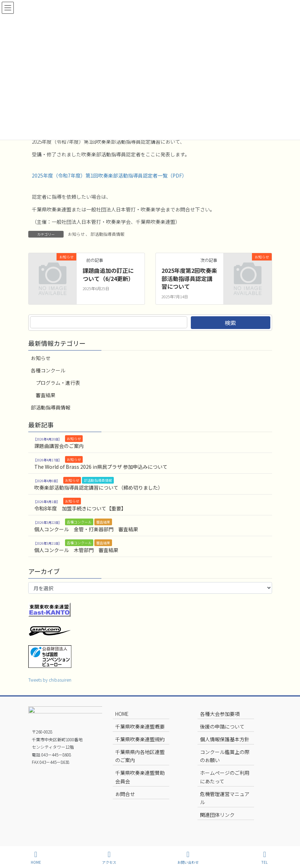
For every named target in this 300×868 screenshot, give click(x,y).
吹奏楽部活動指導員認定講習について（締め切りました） (99, 487)
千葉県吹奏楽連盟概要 (140, 726)
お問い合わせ (188, 858)
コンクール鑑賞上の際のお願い (225, 756)
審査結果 (46, 395)
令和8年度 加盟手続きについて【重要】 (80, 508)
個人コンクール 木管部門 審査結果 (76, 550)
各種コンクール (48, 370)
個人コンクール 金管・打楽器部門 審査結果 (86, 529)
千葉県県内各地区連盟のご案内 (140, 756)
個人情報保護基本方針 (225, 739)
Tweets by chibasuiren (50, 680)
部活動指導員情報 (107, 234)
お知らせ (76, 234)
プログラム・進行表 (58, 383)
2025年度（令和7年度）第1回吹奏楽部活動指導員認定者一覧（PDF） (109, 175)
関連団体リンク (217, 815)
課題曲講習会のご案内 (59, 446)
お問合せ (125, 794)
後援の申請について (222, 726)
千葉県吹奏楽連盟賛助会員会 (140, 777)
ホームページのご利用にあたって (225, 777)
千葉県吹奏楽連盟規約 (140, 739)
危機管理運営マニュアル (225, 798)
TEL (265, 858)
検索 (230, 323)
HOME (122, 714)
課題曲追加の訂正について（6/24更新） (108, 274)
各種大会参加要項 (220, 714)
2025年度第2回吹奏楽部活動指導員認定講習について (189, 278)
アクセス (109, 858)
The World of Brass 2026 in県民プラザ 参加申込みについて (101, 467)
